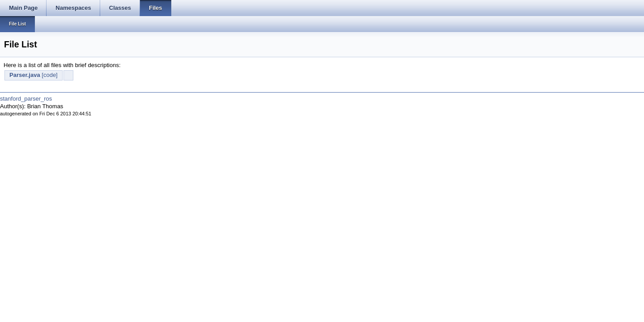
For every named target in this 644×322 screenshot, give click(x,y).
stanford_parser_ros (26, 99)
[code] (49, 75)
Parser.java (25, 75)
